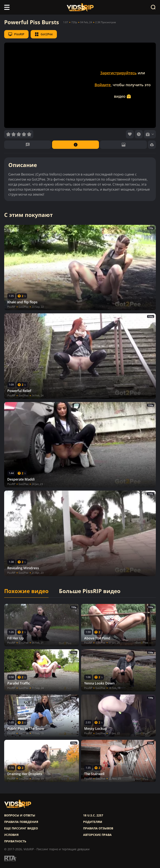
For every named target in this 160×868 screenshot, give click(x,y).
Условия (11, 835)
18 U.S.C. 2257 (93, 815)
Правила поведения (21, 822)
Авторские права (97, 835)
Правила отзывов (98, 828)
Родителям (93, 822)
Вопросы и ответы (20, 815)
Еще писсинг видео (21, 828)
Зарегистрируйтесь (118, 73)
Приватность (15, 841)
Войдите (103, 85)
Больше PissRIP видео (90, 591)
